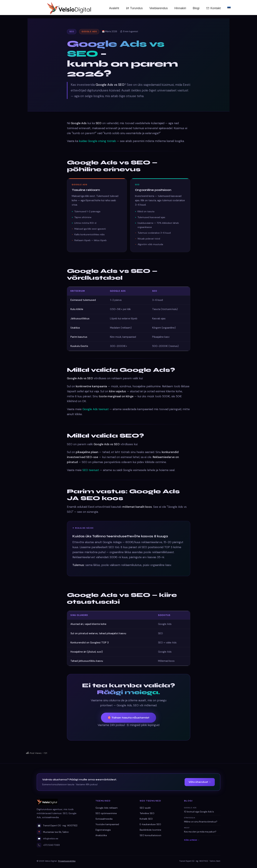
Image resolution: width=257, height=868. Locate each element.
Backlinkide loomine (150, 830)
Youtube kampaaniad (107, 824)
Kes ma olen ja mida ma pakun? (200, 832)
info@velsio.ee (51, 839)
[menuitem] (229, 8)
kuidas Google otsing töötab (97, 141)
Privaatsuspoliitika (67, 861)
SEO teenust (91, 470)
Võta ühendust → (200, 782)
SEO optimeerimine (106, 813)
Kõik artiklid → (192, 840)
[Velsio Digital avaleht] (62, 802)
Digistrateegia (103, 830)
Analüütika (101, 835)
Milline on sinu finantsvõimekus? (201, 822)
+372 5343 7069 (51, 845)
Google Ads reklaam (107, 808)
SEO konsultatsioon (150, 835)
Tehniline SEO (147, 813)
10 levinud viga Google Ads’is (199, 812)
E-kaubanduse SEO (150, 824)
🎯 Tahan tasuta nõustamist (128, 718)
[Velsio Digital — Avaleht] (49, 8)
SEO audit (145, 808)
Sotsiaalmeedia (104, 819)
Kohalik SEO (146, 819)
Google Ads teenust (96, 409)
